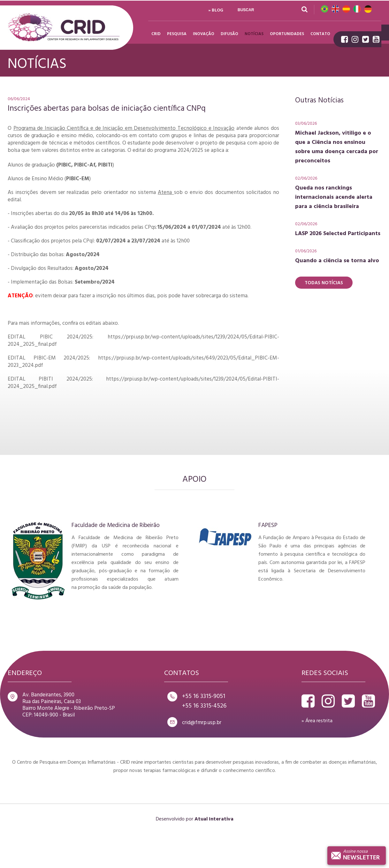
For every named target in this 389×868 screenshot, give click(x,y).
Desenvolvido (170, 819)
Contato (320, 34)
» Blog (216, 10)
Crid (64, 28)
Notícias (254, 34)
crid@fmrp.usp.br (202, 723)
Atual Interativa (214, 819)
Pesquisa (177, 34)
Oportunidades (287, 34)
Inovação (204, 34)
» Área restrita (317, 721)
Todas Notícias (324, 283)
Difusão (229, 34)
